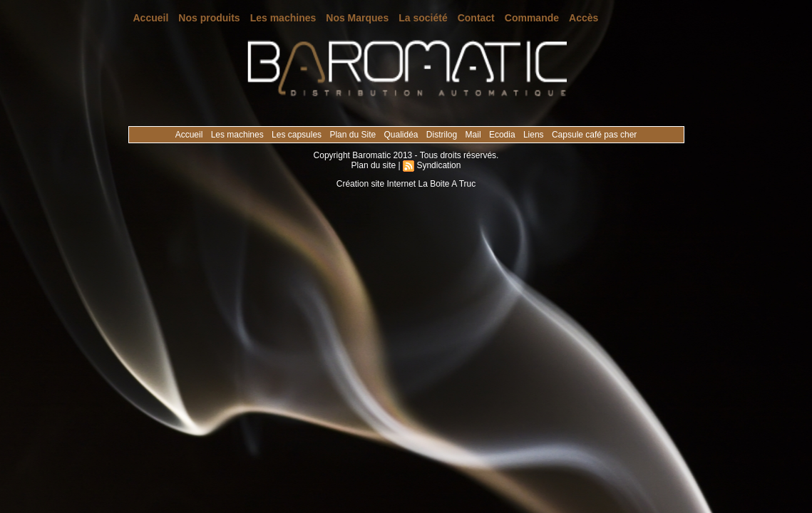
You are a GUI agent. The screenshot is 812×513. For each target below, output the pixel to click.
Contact (476, 18)
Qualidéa (402, 135)
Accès (584, 18)
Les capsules (298, 135)
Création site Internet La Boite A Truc (406, 184)
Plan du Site (354, 135)
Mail (474, 135)
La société (423, 18)
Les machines (283, 18)
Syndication (438, 165)
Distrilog (443, 135)
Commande (532, 18)
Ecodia (503, 135)
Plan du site (374, 165)
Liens (535, 135)
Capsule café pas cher (594, 135)
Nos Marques (357, 18)
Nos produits (209, 18)
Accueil (151, 18)
